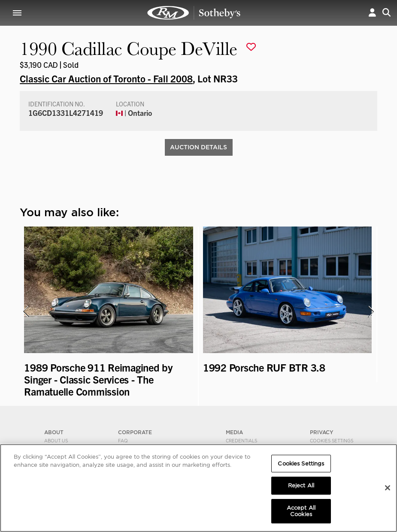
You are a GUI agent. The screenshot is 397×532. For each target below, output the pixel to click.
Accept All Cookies (301, 511)
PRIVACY (322, 432)
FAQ (123, 441)
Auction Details (198, 147)
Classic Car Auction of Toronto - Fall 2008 (106, 78)
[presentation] (25, 311)
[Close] (388, 488)
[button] (372, 13)
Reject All (301, 485)
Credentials (241, 441)
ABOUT (54, 432)
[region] (198, 488)
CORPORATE (135, 432)
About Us (56, 441)
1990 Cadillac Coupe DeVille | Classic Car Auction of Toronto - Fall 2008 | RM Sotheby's (194, 13)
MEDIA (234, 432)
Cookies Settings (332, 441)
